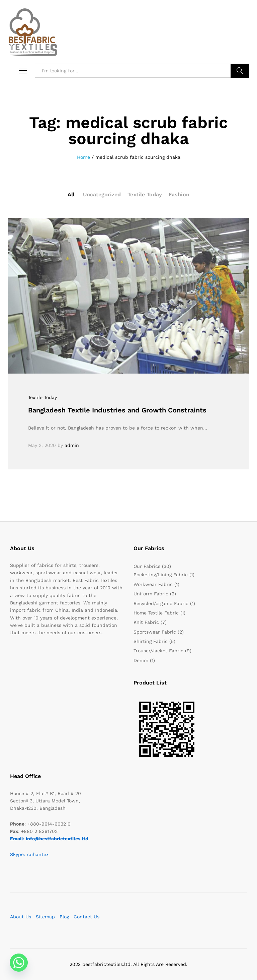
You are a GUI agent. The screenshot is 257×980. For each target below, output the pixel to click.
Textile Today (145, 194)
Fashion (179, 194)
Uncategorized (102, 194)
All (71, 194)
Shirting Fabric (151, 641)
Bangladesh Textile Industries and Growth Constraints (117, 410)
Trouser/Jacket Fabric (158, 651)
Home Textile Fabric (156, 613)
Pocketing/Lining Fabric (161, 575)
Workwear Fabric (153, 584)
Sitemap (45, 917)
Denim (141, 660)
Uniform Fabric (151, 594)
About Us (21, 917)
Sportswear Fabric (155, 632)
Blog (64, 917)
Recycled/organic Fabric (161, 603)
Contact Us (87, 917)
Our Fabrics (147, 566)
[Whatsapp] (19, 963)
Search (240, 71)
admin (72, 445)
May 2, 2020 (42, 445)
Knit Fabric (146, 622)
